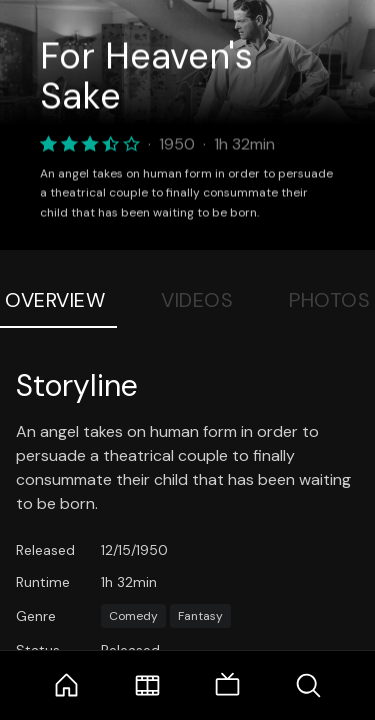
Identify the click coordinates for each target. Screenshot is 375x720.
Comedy (133, 616)
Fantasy (200, 616)
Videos (197, 300)
